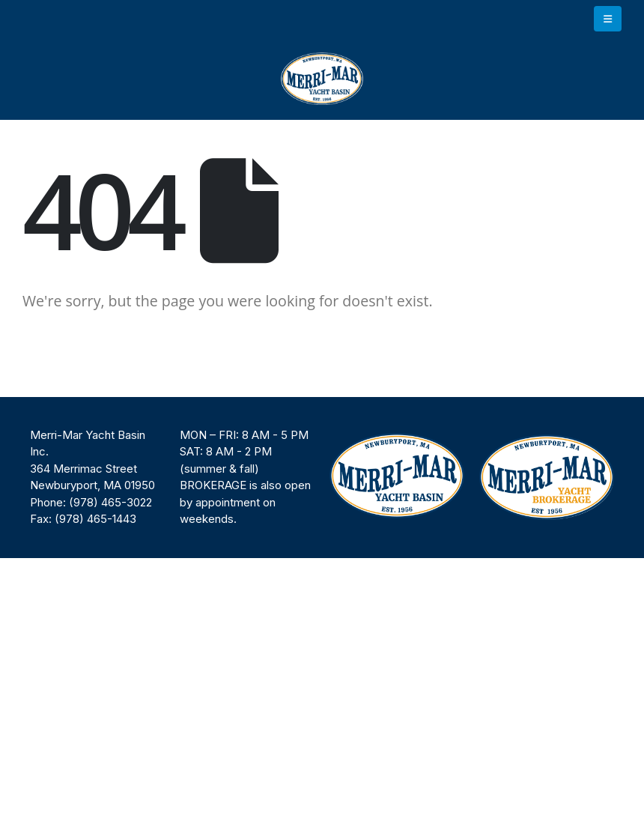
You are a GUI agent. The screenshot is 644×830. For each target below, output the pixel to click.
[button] (608, 19)
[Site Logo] (322, 79)
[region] (322, 478)
